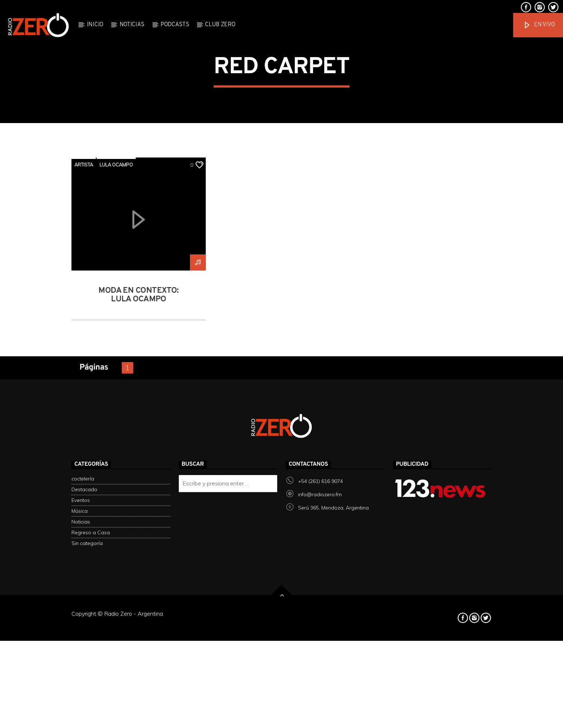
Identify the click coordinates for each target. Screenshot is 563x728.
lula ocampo (116, 335)
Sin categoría (87, 713)
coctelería (83, 649)
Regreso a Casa (91, 703)
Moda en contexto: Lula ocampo (138, 465)
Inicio (95, 25)
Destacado (84, 659)
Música (80, 681)
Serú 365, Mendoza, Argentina (333, 678)
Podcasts (175, 25)
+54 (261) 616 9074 (320, 651)
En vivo (539, 25)
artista (84, 335)
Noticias (132, 25)
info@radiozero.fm (320, 664)
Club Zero (220, 25)
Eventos (81, 670)
